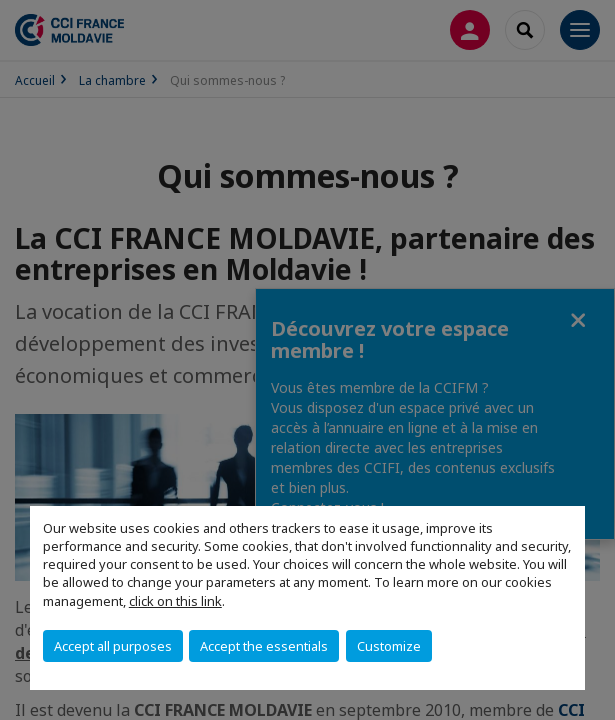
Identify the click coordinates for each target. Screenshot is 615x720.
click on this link (175, 601)
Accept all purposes (113, 646)
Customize (389, 646)
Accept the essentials (264, 646)
